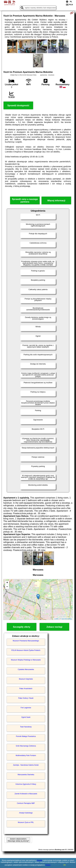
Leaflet (56, 619)
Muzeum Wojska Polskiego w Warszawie (26, 660)
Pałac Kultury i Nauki (26, 698)
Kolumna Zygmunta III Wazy (26, 784)
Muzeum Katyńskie (26, 679)
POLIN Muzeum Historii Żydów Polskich (26, 650)
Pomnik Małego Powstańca (26, 736)
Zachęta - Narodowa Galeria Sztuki (26, 765)
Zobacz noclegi (54, 627)
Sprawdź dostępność (18, 105)
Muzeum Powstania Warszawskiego (26, 641)
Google (40, 860)
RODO (48, 865)
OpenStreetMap (67, 619)
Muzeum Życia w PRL (26, 822)
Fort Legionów (26, 708)
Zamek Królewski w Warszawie (26, 794)
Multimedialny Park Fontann (26, 755)
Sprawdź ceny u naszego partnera (25, 200)
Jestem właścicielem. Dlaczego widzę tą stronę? (18, 840)
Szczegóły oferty (22, 627)
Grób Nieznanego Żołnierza (26, 746)
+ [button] (7, 583)
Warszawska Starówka (26, 775)
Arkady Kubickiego (26, 813)
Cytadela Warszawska (26, 669)
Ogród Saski (26, 717)
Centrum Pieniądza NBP (26, 803)
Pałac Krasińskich (26, 689)
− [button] (7, 587)
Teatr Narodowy (26, 727)
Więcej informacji (56, 201)
